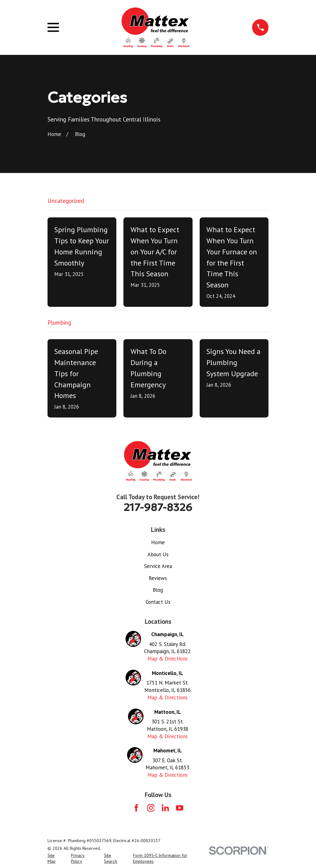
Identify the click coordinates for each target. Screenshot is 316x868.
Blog (158, 590)
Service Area (158, 566)
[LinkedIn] (165, 808)
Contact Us (158, 602)
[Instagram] (151, 808)
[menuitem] (56, 859)
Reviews (158, 578)
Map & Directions (168, 659)
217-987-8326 (158, 507)
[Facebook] (136, 808)
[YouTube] (180, 808)
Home (158, 542)
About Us (158, 554)
